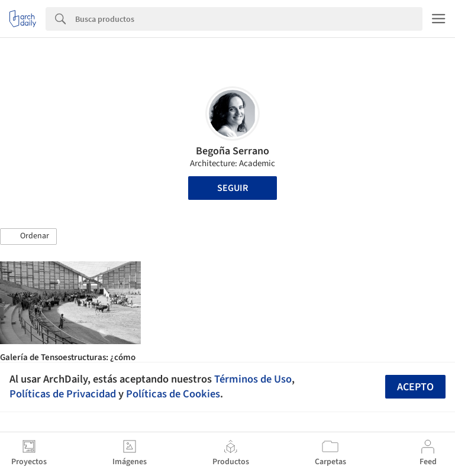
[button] (28, 237)
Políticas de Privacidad (63, 394)
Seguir (233, 188)
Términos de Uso (253, 379)
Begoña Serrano (233, 151)
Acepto (415, 387)
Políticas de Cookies (173, 394)
